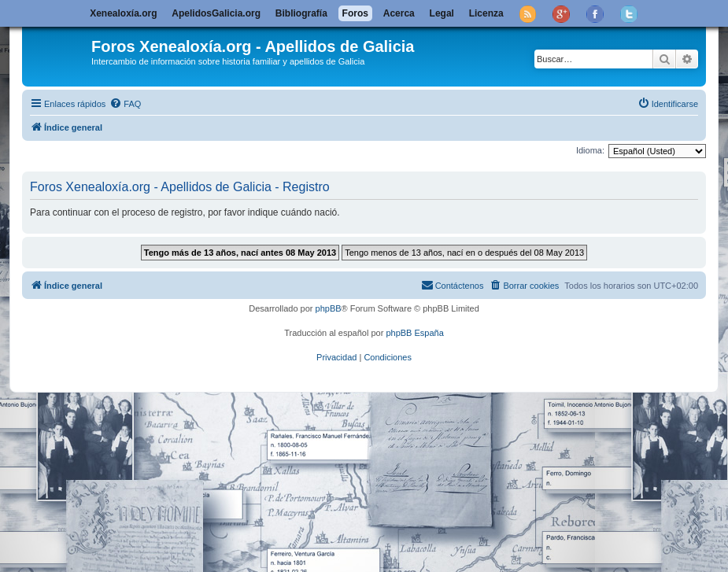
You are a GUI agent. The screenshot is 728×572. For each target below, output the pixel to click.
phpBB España (414, 333)
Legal (442, 13)
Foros (355, 13)
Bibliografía (301, 13)
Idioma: (590, 150)
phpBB (329, 308)
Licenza (486, 13)
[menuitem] (125, 104)
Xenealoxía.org (123, 13)
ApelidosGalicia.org (216, 13)
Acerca (399, 13)
